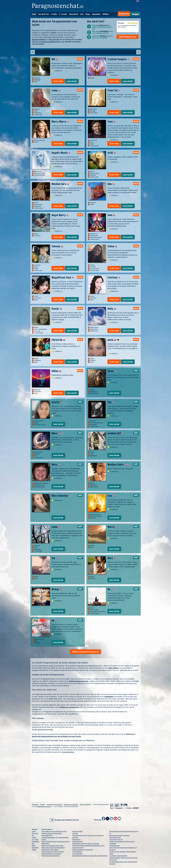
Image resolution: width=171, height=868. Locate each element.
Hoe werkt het (44, 14)
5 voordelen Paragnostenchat (118, 856)
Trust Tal (114, 90)
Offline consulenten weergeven (86, 652)
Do (54, 620)
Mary (57, 433)
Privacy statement (85, 805)
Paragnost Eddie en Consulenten (51, 854)
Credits (54, 14)
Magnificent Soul (63, 277)
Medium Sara (60, 184)
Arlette (57, 402)
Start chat (58, 81)
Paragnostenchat (68, 752)
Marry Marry (60, 122)
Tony (112, 122)
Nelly (112, 309)
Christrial (58, 340)
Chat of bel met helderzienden (51, 856)
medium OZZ (116, 433)
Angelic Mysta (61, 153)
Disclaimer (35, 805)
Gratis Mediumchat (115, 837)
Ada (111, 184)
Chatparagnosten (114, 846)
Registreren (124, 14)
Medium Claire (118, 465)
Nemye (58, 589)
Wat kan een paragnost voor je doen (52, 846)
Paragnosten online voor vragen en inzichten (86, 844)
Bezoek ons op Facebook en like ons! (64, 820)
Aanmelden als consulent (54, 805)
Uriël (112, 153)
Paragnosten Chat (47, 835)
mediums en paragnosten (69, 707)
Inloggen (135, 14)
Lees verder (72, 81)
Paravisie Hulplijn (77, 831)
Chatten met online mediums (50, 850)
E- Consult (63, 14)
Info (82, 14)
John (111, 215)
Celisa (112, 246)
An (112, 589)
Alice (113, 558)
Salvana (57, 246)
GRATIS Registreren (128, 37)
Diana (112, 371)
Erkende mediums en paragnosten (83, 850)
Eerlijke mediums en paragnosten (52, 833)
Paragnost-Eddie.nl (39, 40)
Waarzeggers (76, 840)
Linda (56, 90)
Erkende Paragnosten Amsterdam (119, 835)
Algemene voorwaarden (71, 805)
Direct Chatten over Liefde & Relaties (53, 852)
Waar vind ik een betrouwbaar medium (53, 848)
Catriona (114, 277)
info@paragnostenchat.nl (44, 807)
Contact (42, 805)
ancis (113, 340)
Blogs (88, 14)
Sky (111, 402)
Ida (55, 558)
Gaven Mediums (77, 852)
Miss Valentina (61, 496)
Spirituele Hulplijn (78, 842)
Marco (113, 527)
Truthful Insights (119, 59)
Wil (55, 59)
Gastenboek (74, 14)
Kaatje (57, 309)
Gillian (56, 371)
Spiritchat (75, 833)
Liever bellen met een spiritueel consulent (54, 831)
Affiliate (106, 14)
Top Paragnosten (77, 854)
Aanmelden (96, 14)
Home (34, 14)
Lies (111, 496)
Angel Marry (60, 215)
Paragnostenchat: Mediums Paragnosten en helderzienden (90, 856)
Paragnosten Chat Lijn (116, 840)
